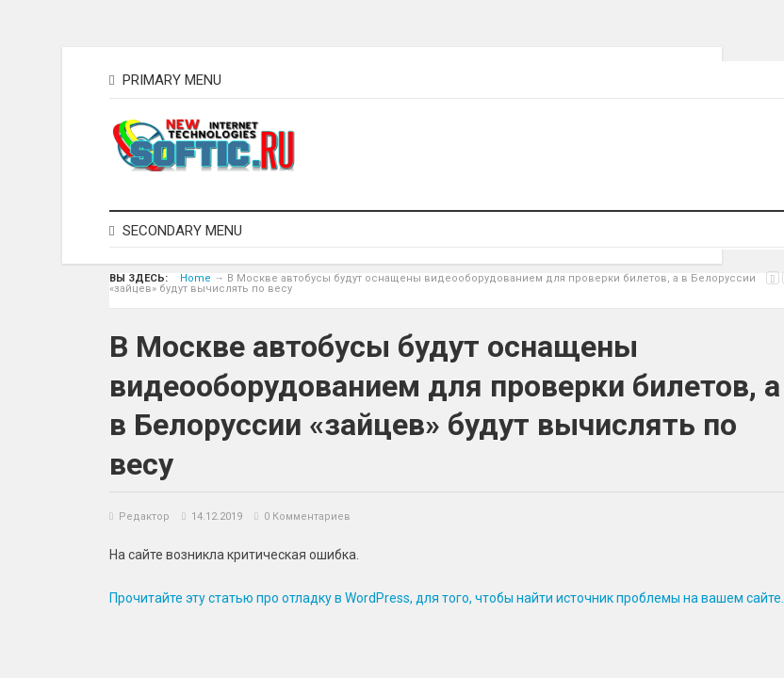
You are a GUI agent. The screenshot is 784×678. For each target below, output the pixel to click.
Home (196, 278)
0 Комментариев (307, 517)
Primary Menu (165, 80)
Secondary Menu (176, 231)
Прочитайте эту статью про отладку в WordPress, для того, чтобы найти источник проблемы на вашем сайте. (447, 598)
